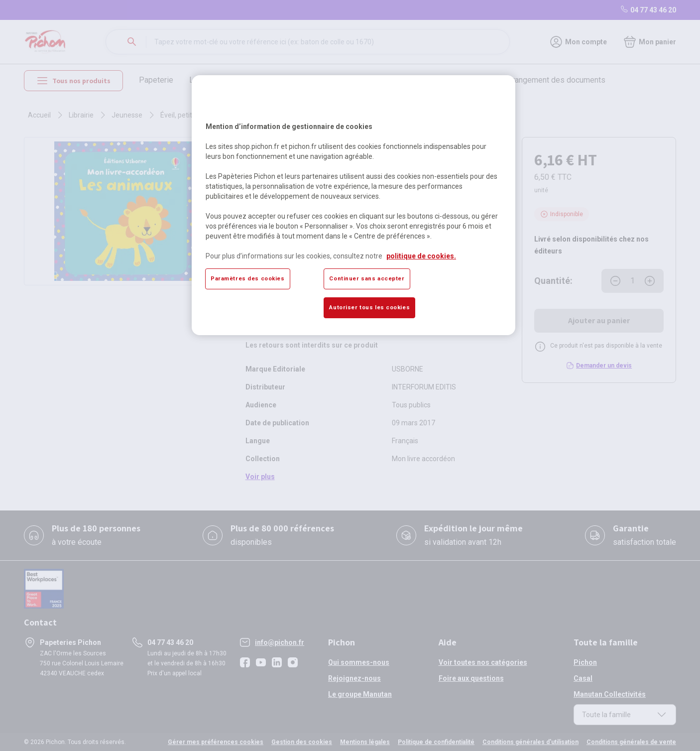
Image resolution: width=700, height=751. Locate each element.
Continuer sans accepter (367, 278)
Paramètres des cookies (248, 278)
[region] (353, 205)
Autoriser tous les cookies (369, 307)
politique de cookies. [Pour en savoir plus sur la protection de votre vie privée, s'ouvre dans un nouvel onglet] (421, 256)
